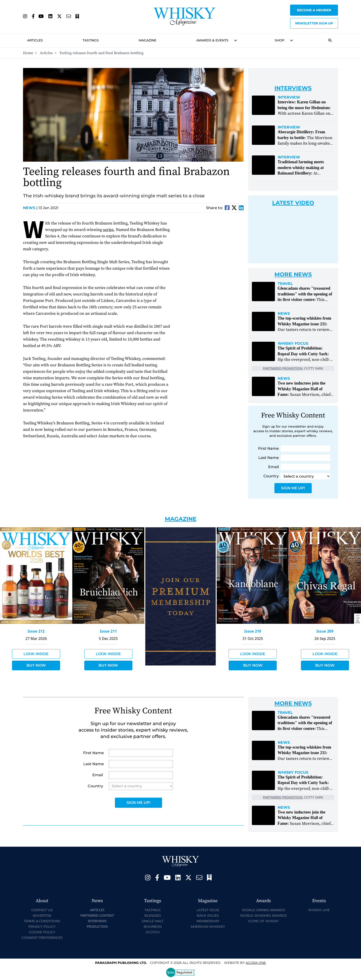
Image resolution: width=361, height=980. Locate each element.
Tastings (91, 40)
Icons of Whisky (263, 921)
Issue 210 (253, 631)
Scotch (153, 932)
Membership (208, 921)
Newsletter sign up (314, 23)
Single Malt (153, 921)
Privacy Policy (42, 927)
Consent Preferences (42, 938)
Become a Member (314, 10)
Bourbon (153, 927)
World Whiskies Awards (263, 916)
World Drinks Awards (263, 910)
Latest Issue (208, 910)
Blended (153, 916)
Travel (285, 284)
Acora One (256, 963)
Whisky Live (319, 910)
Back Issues (208, 916)
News (30, 208)
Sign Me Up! (293, 488)
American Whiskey (208, 927)
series (108, 230)
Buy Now (36, 665)
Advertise (42, 916)
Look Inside (36, 654)
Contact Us (42, 910)
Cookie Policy (42, 932)
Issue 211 (108, 631)
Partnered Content (97, 915)
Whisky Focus (293, 344)
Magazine (147, 40)
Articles (35, 40)
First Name (268, 448)
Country (271, 476)
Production (97, 926)
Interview (289, 97)
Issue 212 (36, 631)
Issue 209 (325, 631)
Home (28, 53)
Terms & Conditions (42, 921)
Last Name (269, 458)
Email (274, 467)
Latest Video (293, 203)
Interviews (97, 921)
